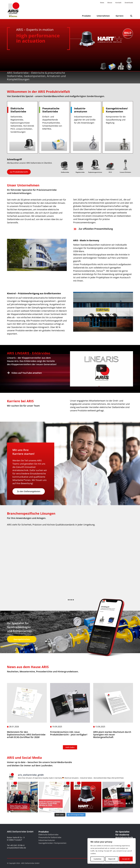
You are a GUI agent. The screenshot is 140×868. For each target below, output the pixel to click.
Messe (110, 3)
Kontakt (118, 3)
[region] (112, 851)
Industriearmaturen (47, 840)
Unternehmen (103, 16)
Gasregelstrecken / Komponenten (52, 843)
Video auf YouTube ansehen (27, 373)
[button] (131, 16)
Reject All (112, 859)
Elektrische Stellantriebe (48, 835)
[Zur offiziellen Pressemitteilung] (75, 229)
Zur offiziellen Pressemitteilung (96, 229)
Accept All (126, 859)
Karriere (120, 16)
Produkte (86, 16)
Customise (97, 859)
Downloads (129, 3)
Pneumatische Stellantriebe (50, 837)
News (102, 3)
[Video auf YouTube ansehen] (8, 373)
